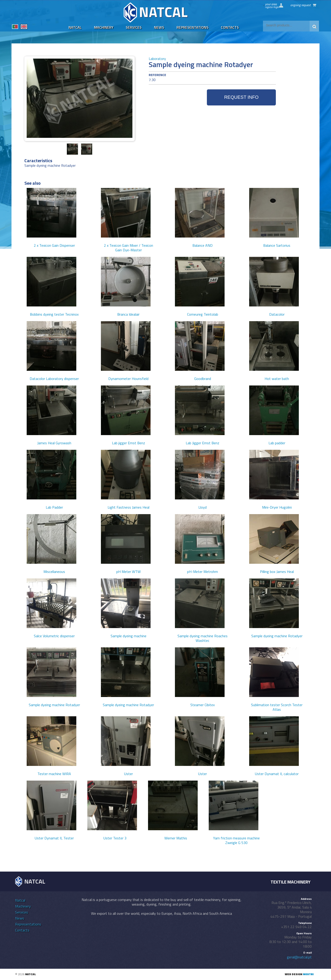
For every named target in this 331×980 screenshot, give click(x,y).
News (159, 27)
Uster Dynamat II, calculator (277, 774)
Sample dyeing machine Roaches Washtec (203, 638)
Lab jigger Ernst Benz (128, 443)
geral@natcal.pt (299, 957)
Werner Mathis (176, 838)
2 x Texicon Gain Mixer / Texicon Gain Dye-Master (128, 248)
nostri (308, 974)
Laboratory (157, 59)
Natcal (75, 27)
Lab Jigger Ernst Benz (203, 443)
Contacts (230, 27)
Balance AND (203, 245)
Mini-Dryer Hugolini (277, 507)
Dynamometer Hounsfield (128, 379)
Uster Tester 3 (115, 838)
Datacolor (277, 314)
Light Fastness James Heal (128, 507)
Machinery (104, 27)
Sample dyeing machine (128, 636)
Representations (193, 27)
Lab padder (277, 443)
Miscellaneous (54, 572)
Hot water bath (277, 379)
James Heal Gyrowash (54, 443)
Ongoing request (300, 5)
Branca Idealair (128, 314)
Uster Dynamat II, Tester (54, 838)
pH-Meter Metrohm (203, 572)
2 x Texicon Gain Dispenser (54, 245)
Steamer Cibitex (203, 705)
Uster (128, 774)
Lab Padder (54, 507)
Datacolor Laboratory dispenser (54, 379)
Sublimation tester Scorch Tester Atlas (277, 707)
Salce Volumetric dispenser (54, 636)
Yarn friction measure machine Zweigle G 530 (236, 840)
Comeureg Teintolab (203, 314)
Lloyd (203, 507)
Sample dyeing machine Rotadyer (277, 636)
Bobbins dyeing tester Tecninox (54, 314)
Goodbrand (203, 379)
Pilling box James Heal (277, 572)
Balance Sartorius (277, 245)
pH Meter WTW (128, 572)
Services (134, 27)
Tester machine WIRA (54, 774)
